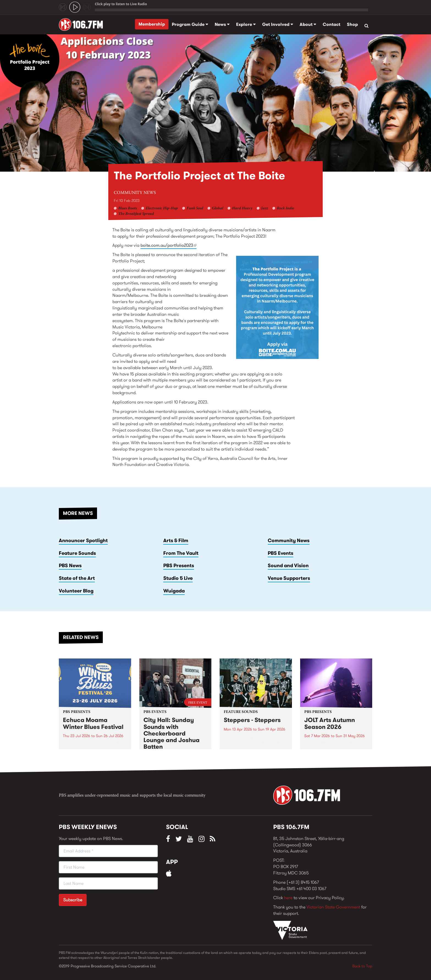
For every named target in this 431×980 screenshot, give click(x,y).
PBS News (70, 566)
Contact (331, 24)
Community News (135, 193)
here (288, 898)
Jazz (265, 208)
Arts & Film (176, 540)
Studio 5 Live (178, 578)
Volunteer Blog (76, 591)
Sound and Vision (288, 566)
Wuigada (174, 591)
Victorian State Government (333, 907)
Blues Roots (128, 208)
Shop (352, 24)
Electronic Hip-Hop (162, 208)
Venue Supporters (289, 578)
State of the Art (77, 578)
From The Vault (181, 553)
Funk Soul (195, 208)
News (222, 24)
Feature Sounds (77, 553)
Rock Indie (285, 208)
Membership (152, 24)
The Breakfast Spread (136, 214)
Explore (246, 24)
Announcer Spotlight (83, 540)
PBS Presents (179, 566)
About (308, 24)
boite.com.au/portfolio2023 (168, 245)
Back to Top (362, 966)
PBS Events (281, 553)
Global (218, 208)
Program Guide (190, 24)
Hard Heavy (242, 208)
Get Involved (278, 24)
